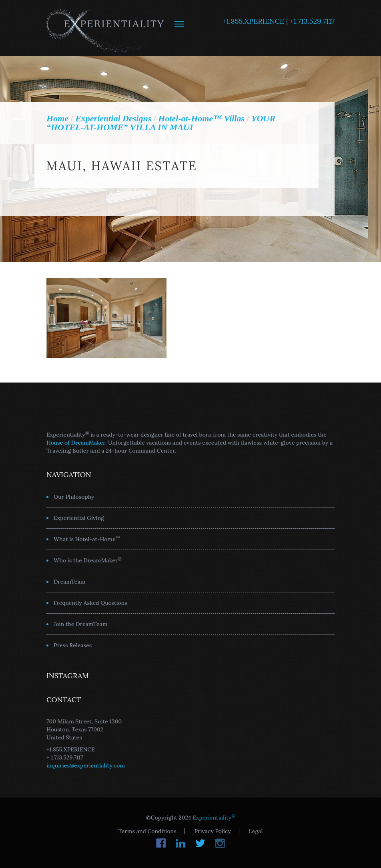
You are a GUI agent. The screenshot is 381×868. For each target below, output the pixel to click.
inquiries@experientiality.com (86, 765)
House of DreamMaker (76, 443)
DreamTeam (69, 582)
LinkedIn (181, 843)
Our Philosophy (74, 497)
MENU (179, 24)
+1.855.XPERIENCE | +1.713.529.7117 (279, 21)
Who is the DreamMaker (88, 560)
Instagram (220, 843)
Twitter (200, 843)
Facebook (161, 843)
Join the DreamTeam (81, 624)
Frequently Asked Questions (90, 603)
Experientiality (105, 28)
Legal (256, 831)
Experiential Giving (79, 518)
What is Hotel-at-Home (87, 539)
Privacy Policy (212, 831)
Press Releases (73, 645)
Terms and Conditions (147, 831)
